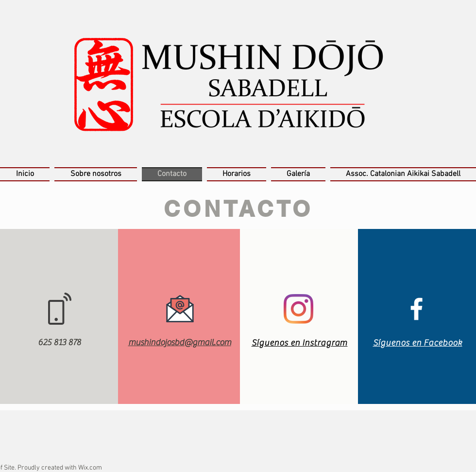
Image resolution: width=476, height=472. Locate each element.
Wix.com (90, 468)
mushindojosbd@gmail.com (180, 342)
